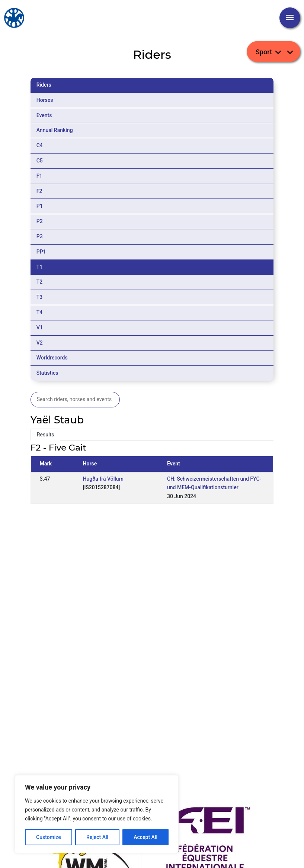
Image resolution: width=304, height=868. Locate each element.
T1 (40, 267)
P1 (40, 206)
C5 (40, 161)
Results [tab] (46, 435)
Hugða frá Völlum (103, 479)
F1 (39, 176)
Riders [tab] (44, 85)
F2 (39, 191)
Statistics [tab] (47, 373)
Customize (49, 837)
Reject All (97, 837)
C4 (40, 145)
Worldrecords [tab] (52, 358)
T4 (40, 312)
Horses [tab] (45, 100)
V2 (40, 343)
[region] (97, 814)
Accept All (145, 837)
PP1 (41, 252)
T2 (40, 282)
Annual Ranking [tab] (55, 130)
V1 (40, 327)
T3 (40, 297)
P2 (40, 221)
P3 (40, 236)
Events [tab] (44, 115)
